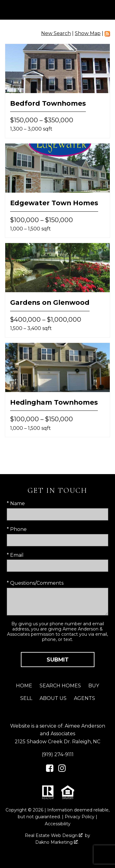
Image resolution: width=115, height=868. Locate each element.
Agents (84, 698)
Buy (94, 686)
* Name (16, 503)
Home (24, 686)
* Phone (17, 529)
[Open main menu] (105, 10)
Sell (26, 698)
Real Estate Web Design (54, 835)
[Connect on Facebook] (50, 770)
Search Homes (60, 686)
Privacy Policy (80, 817)
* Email (15, 555)
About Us (53, 698)
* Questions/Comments (35, 583)
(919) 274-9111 (58, 754)
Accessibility (58, 824)
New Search (56, 33)
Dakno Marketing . (57, 842)
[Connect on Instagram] (62, 770)
